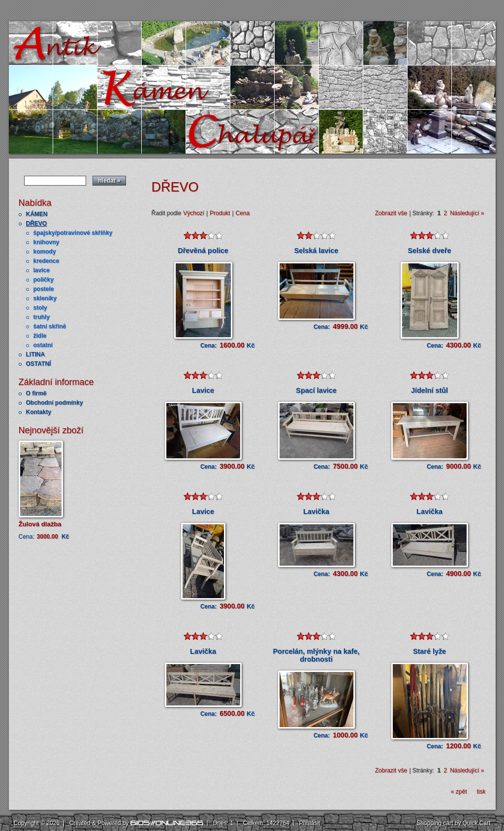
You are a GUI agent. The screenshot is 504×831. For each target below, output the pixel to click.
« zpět (459, 792)
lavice (42, 270)
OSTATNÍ (39, 364)
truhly (42, 317)
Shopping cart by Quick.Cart (453, 823)
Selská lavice (316, 251)
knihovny (47, 242)
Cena (243, 213)
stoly (40, 308)
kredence (47, 261)
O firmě (36, 393)
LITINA (36, 354)
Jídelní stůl (429, 390)
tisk (481, 792)
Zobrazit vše (391, 213)
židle (40, 336)
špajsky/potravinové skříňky (73, 233)
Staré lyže (429, 651)
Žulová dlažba (40, 524)
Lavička (316, 511)
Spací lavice (316, 390)
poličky (44, 280)
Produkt (220, 213)
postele (44, 289)
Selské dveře (429, 251)
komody (45, 252)
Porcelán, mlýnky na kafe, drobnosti (316, 655)
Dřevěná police (203, 251)
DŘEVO (37, 224)
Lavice (203, 390)
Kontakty (39, 412)
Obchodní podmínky (55, 403)
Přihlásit (310, 823)
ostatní (43, 345)
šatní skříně (50, 326)
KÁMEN (37, 214)
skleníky (45, 298)
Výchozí (194, 213)
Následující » (467, 213)
